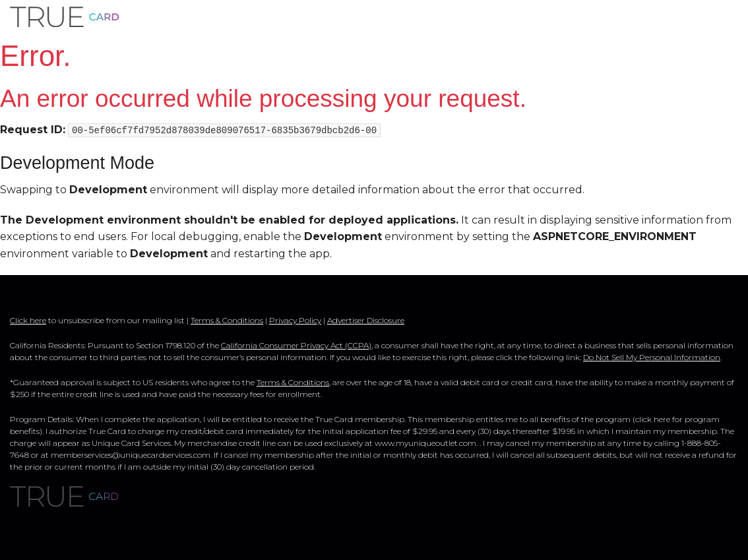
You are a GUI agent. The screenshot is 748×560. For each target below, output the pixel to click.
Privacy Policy (295, 320)
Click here (28, 320)
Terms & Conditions (227, 320)
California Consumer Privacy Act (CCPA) (296, 345)
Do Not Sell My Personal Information (652, 357)
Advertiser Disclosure (366, 320)
